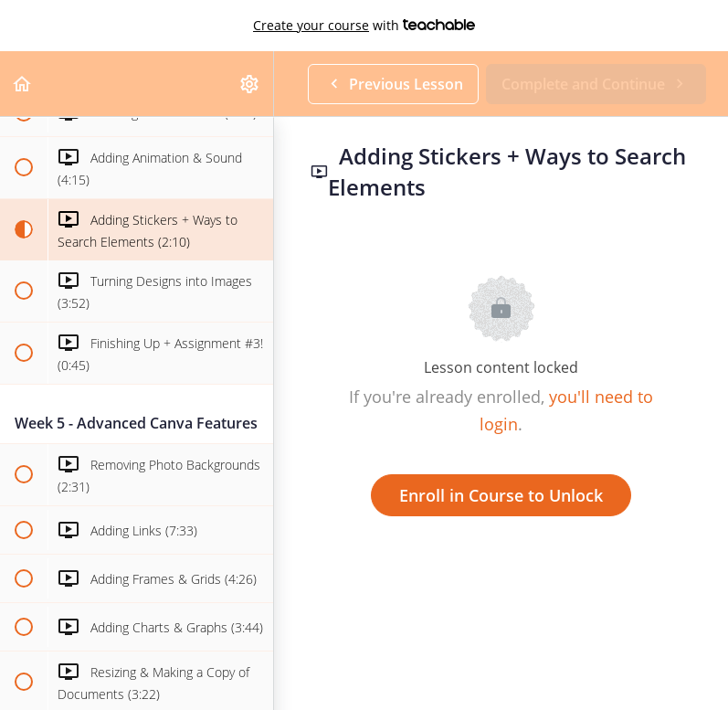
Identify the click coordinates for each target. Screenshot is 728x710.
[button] (23, 84)
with (364, 26)
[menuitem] (250, 84)
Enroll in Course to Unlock (501, 495)
